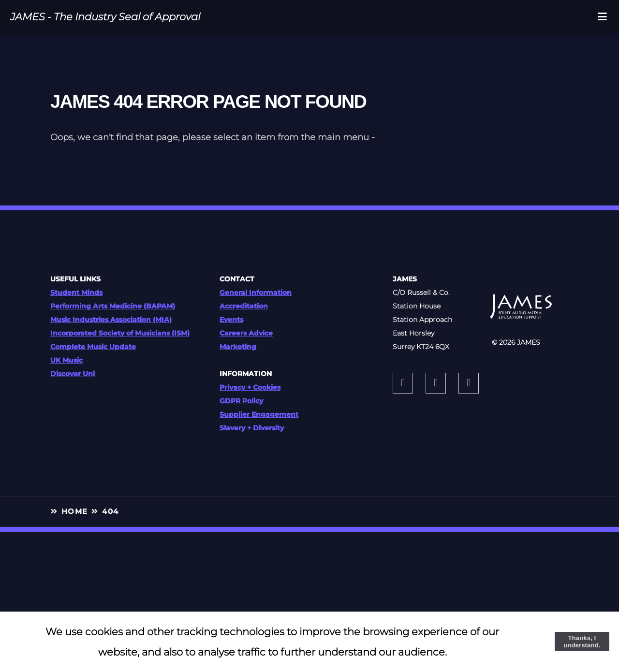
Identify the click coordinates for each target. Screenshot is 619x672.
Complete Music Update (93, 347)
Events (231, 320)
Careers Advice (246, 333)
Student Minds (76, 292)
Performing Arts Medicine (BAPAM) (113, 306)
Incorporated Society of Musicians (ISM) (120, 333)
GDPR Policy (241, 401)
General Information (256, 292)
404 (110, 511)
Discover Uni (73, 374)
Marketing (238, 347)
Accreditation (244, 306)
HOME (75, 511)
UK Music (66, 360)
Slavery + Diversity (252, 428)
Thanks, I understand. (582, 642)
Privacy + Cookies (250, 387)
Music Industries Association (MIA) (111, 320)
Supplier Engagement (259, 414)
